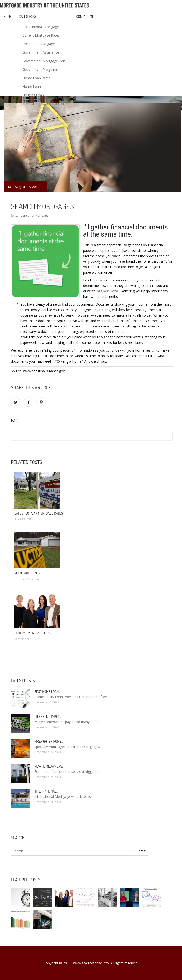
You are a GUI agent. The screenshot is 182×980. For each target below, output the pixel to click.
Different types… (48, 716)
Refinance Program (37, 155)
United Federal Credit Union (44, 163)
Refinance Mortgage (38, 146)
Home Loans (32, 86)
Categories (27, 16)
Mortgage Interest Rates (41, 138)
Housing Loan (33, 95)
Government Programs (40, 69)
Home (8, 16)
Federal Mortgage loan (33, 633)
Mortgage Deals (35, 129)
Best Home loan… (47, 692)
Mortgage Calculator (38, 121)
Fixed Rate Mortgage (39, 44)
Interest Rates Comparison (43, 104)
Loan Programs (34, 112)
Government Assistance (41, 52)
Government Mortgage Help (44, 61)
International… (46, 791)
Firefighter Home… (49, 741)
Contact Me (85, 16)
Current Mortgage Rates (41, 35)
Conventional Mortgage (41, 27)
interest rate (107, 291)
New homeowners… (49, 766)
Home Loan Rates (36, 78)
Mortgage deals (27, 573)
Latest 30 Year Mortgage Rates (39, 513)
